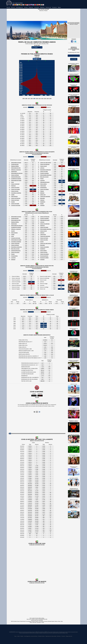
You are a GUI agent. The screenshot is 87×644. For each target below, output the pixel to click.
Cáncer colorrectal (15, 184)
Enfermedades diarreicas (46, 175)
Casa (15, 636)
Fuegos (42, 179)
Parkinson (13, 186)
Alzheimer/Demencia (16, 177)
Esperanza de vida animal (51, 636)
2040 (48, 98)
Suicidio (13, 202)
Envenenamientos (44, 256)
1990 (34, 98)
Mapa (59, 7)
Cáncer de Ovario (15, 200)
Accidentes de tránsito (16, 179)
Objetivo (42, 7)
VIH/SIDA (42, 205)
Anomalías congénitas (16, 193)
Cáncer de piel (43, 166)
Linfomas (42, 168)
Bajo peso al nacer (44, 177)
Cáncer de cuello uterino (46, 163)
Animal (26, 7)
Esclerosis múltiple (44, 258)
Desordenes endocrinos (45, 170)
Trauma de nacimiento (45, 196)
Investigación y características (31, 636)
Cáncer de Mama (15, 175)
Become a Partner (44, 11)
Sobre (19, 636)
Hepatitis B (43, 202)
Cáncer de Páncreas (16, 198)
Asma (12, 182)
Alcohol (42, 204)
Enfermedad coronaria (16, 163)
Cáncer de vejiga (44, 171)
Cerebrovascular (15, 164)
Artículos (37, 7)
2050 (50, 98)
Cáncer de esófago (44, 189)
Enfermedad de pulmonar (17, 173)
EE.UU (13, 7)
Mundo (8, 7)
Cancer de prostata (15, 189)
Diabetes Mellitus (15, 166)
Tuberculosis (43, 186)
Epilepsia (42, 193)
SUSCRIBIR (74, 59)
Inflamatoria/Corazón (45, 182)
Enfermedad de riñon (16, 168)
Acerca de (48, 7)
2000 (37, 98)
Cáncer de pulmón (15, 187)
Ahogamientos (43, 187)
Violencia (42, 200)
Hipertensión (14, 171)
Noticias (59, 636)
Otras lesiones (14, 196)
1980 (32, 98)
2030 (45, 98)
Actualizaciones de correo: (74, 52)
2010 (40, 98)
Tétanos (42, 191)
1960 (26, 98)
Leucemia (42, 180)
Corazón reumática (44, 173)
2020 (42, 98)
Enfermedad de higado (16, 180)
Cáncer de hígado (15, 204)
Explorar (31, 7)
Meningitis (42, 198)
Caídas (13, 195)
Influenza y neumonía (16, 170)
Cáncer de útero (15, 191)
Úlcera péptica (43, 184)
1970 (29, 98)
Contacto (54, 7)
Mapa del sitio (69, 636)
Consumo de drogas (16, 205)
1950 (24, 98)
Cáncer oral (43, 195)
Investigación (19, 7)
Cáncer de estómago (45, 164)
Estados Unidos (41, 636)
